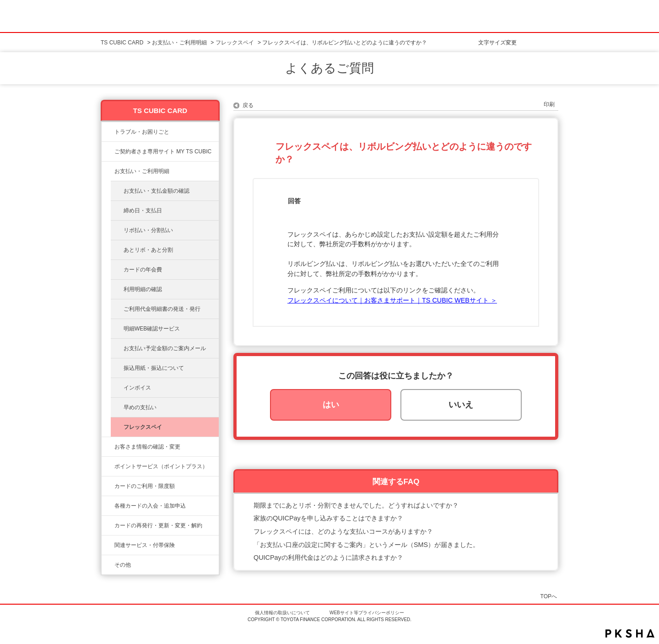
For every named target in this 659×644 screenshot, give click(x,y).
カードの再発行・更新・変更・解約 (158, 525)
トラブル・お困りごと (142, 132)
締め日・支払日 (143, 211)
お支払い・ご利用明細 (179, 43)
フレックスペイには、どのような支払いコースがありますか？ (343, 531)
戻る (248, 105)
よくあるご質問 (329, 68)
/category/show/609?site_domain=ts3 (108, 525)
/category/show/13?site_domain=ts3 (108, 171)
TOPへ (549, 596)
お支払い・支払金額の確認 (157, 191)
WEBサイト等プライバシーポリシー (367, 613)
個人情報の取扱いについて (282, 613)
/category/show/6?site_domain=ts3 (108, 506)
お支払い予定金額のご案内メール (165, 348)
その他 (123, 565)
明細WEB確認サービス (152, 329)
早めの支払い (140, 407)
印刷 (549, 104)
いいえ (461, 405)
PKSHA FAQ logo (630, 633)
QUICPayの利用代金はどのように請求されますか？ (328, 557)
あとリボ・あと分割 (148, 250)
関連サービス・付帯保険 (145, 545)
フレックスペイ (235, 43)
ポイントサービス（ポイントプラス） (161, 466)
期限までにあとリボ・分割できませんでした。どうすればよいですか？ (356, 505)
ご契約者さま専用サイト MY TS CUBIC (163, 152)
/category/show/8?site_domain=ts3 (108, 486)
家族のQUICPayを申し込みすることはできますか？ (328, 518)
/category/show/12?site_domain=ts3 (108, 466)
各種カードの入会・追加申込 (150, 506)
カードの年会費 (143, 270)
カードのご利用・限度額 (145, 486)
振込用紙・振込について (154, 368)
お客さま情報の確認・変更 (147, 447)
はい (331, 405)
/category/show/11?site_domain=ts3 (108, 132)
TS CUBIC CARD (122, 43)
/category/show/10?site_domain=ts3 (108, 152)
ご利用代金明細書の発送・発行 (162, 309)
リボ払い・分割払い (148, 230)
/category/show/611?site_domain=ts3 (108, 565)
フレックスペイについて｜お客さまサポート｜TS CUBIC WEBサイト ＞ (392, 300)
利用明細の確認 (143, 289)
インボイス (137, 388)
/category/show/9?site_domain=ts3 (108, 447)
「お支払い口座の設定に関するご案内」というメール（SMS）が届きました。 (366, 545)
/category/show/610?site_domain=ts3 (108, 545)
